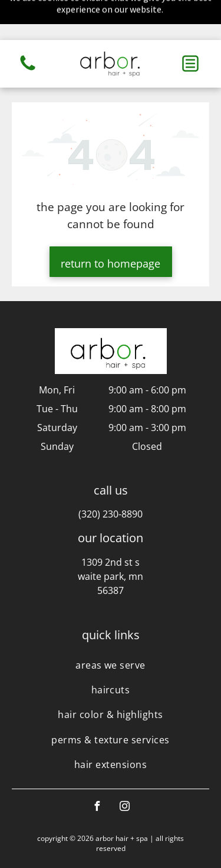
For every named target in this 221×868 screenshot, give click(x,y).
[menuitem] (111, 625)
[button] (190, 24)
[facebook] (97, 768)
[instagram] (124, 768)
